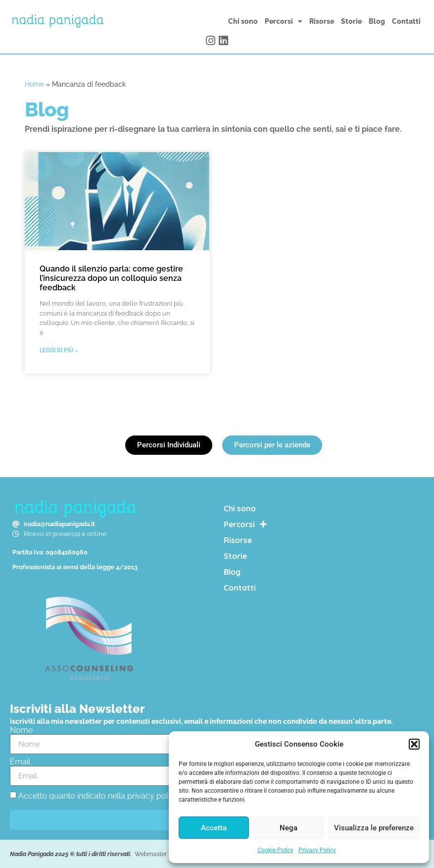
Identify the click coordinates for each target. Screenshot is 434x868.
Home (34, 84)
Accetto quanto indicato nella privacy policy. (99, 796)
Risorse (322, 21)
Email (20, 762)
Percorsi (284, 21)
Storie (351, 21)
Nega (289, 828)
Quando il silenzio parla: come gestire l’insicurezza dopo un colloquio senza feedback (111, 278)
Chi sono (243, 21)
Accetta (214, 828)
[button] (414, 744)
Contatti (406, 21)
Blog (377, 21)
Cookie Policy (275, 850)
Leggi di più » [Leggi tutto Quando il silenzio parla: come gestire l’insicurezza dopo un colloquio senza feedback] (59, 350)
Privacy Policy (317, 850)
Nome (21, 730)
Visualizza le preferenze (374, 828)
